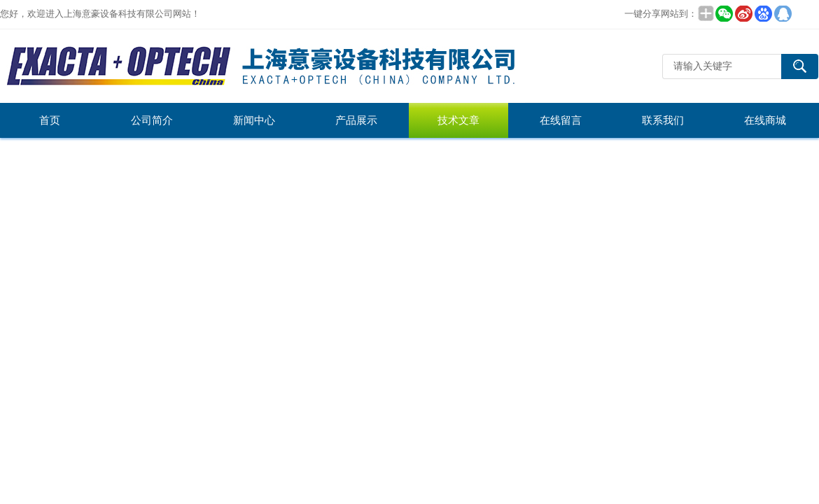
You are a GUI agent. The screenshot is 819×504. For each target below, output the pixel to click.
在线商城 (765, 120)
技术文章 (458, 120)
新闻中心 (254, 120)
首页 (50, 120)
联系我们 (663, 120)
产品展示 (356, 120)
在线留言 (561, 120)
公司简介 (152, 120)
